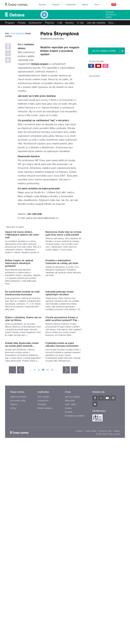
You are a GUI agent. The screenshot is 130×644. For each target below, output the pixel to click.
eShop (13, 529)
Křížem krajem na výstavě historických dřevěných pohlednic (19, 323)
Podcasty (42, 525)
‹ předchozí (21, 491)
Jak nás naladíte (96, 23)
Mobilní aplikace (45, 529)
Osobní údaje (91, 552)
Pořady (22, 23)
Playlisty (50, 23)
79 (35, 491)
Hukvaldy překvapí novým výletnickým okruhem (60, 373)
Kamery (109, 17)
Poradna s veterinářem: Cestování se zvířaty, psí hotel (62, 321)
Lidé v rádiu (70, 525)
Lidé (60, 23)
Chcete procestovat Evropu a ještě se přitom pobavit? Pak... (62, 419)
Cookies (79, 552)
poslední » (74, 491)
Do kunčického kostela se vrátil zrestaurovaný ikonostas (22, 373)
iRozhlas (41, 5)
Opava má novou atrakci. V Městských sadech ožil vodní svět (22, 274)
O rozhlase (88, 5)
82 (48, 491)
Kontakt (69, 533)
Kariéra (68, 529)
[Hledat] (121, 5)
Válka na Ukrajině (18, 518)
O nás (80, 23)
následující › (66, 491)
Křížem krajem (40, 83)
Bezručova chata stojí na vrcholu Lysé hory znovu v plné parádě (63, 273)
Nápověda (70, 521)
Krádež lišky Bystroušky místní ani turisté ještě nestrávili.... (22, 465)
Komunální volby (18, 521)
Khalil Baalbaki (17, 64)
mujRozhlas (64, 5)
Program (52, 5)
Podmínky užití (105, 552)
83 (52, 491)
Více (112, 23)
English (117, 552)
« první (12, 491)
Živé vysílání (43, 518)
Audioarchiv (111, 15)
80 (39, 491)
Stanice (76, 5)
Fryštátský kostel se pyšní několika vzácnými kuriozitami (62, 465)
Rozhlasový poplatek (75, 537)
